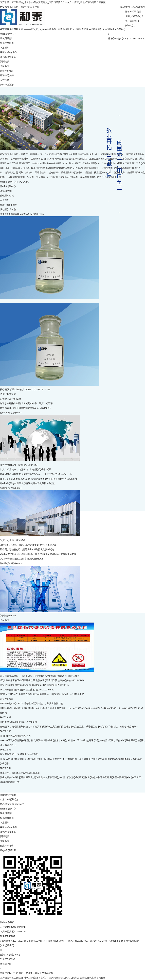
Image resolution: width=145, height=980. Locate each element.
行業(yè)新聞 (7, 71)
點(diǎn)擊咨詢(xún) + (11, 413)
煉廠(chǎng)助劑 (9, 52)
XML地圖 (103, 941)
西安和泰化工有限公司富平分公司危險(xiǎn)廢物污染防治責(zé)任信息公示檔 (40, 676)
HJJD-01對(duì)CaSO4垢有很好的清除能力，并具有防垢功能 (31, 703)
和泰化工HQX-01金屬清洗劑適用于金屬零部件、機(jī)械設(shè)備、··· (36, 694)
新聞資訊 (5, 62)
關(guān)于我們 (133, 12)
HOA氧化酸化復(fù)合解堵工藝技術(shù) (22, 690)
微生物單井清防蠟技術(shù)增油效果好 (20, 773)
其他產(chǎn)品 (8, 57)
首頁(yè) (34, 7)
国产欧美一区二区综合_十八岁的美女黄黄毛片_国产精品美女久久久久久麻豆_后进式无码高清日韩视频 (53, 2)
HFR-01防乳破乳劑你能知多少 (16, 736)
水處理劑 (5, 48)
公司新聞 (5, 66)
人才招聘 (5, 80)
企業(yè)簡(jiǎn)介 (134, 16)
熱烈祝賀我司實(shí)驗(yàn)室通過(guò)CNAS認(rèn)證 (29, 685)
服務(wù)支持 (7, 75)
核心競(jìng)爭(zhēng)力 (12, 804)
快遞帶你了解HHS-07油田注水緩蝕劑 (19, 754)
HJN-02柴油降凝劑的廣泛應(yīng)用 (18, 722)
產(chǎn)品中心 (8, 34)
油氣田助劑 (6, 38)
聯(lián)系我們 (7, 85)
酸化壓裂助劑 (7, 43)
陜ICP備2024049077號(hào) (83, 941)
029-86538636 (138, 38)
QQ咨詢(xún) (138, 7)
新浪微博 (125, 7)
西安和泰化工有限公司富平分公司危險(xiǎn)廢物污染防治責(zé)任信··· (37, 680)
